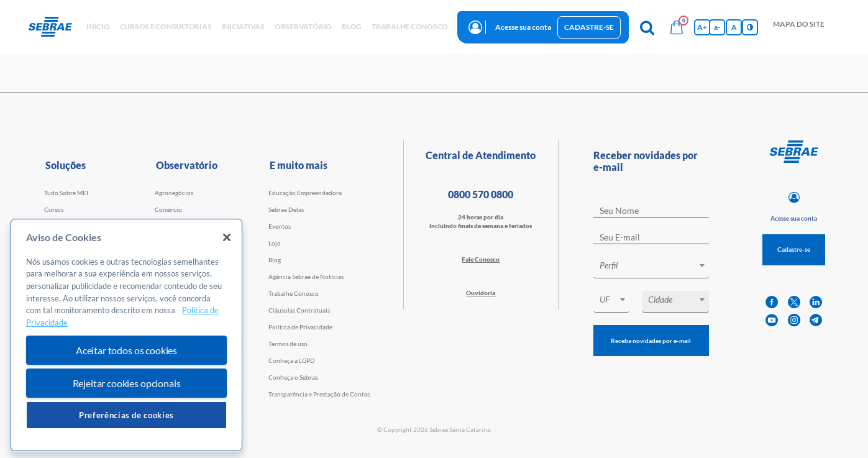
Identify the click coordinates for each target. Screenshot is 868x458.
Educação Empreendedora (305, 193)
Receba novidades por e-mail (651, 341)
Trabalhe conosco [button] (410, 26)
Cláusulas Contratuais (299, 310)
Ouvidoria (481, 293)
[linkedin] (816, 302)
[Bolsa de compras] (677, 27)
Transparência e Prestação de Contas (319, 394)
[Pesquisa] (647, 27)
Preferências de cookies (126, 415)
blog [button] (352, 26)
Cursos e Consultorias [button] (166, 26)
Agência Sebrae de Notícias (306, 277)
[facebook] (772, 302)
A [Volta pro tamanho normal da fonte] (734, 27)
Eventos (280, 226)
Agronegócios (174, 193)
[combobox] (651, 268)
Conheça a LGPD (292, 360)
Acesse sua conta (523, 27)
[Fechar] (227, 237)
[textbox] (657, 265)
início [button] (98, 26)
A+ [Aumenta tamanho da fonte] (702, 27)
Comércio (168, 209)
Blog (275, 260)
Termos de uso (288, 344)
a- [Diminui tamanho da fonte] (717, 27)
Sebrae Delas (286, 209)
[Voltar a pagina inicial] (55, 27)
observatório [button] (303, 26)
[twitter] (794, 302)
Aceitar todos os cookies (126, 350)
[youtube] (772, 320)
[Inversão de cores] (750, 27)
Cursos (54, 209)
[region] (126, 335)
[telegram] (816, 320)
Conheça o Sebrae (293, 377)
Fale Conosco (481, 259)
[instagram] (794, 320)
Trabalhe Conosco (294, 293)
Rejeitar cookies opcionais (127, 383)
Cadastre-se (589, 27)
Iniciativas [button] (243, 26)
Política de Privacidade (300, 327)
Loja (274, 243)
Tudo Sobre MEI (66, 193)
